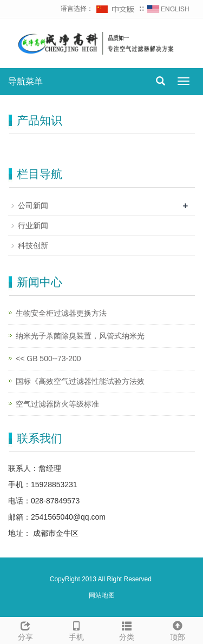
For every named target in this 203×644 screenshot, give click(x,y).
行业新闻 (33, 225)
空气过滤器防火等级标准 (57, 404)
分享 (25, 629)
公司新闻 (33, 205)
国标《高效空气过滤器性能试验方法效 (80, 381)
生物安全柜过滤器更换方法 (61, 313)
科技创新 (33, 245)
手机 (76, 629)
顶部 (178, 629)
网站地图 (102, 595)
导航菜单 (25, 81)
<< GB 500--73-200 (48, 358)
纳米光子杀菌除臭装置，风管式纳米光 (80, 336)
